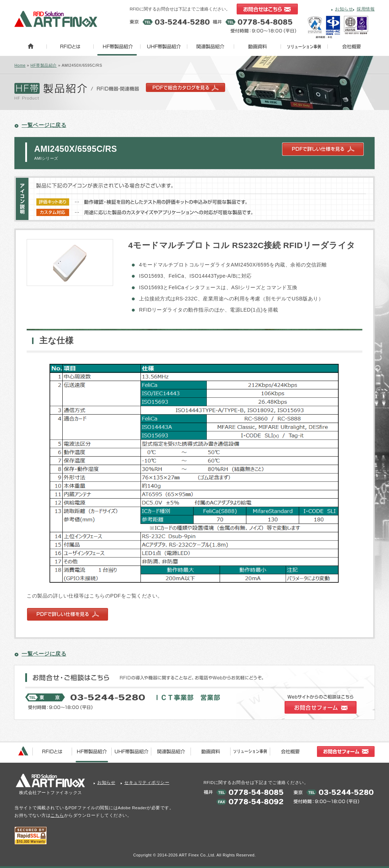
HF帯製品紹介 (44, 65)
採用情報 (366, 9)
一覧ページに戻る (44, 125)
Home (20, 65)
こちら (57, 815)
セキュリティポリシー (147, 783)
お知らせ (344, 9)
